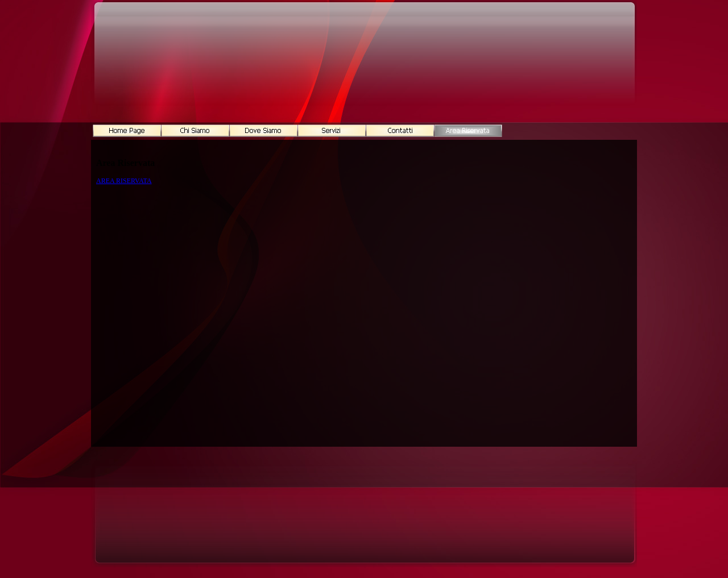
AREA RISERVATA (124, 181)
